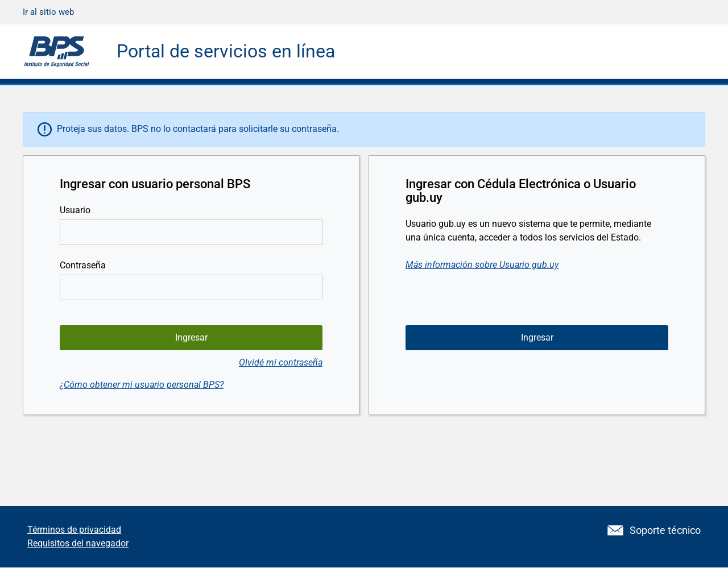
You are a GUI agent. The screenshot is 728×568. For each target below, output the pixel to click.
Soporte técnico (654, 530)
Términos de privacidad (74, 530)
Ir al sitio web (48, 12)
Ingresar (537, 337)
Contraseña (83, 265)
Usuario (75, 210)
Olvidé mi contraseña (281, 362)
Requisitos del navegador (78, 543)
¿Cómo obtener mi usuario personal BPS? (142, 385)
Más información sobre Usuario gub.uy (482, 265)
